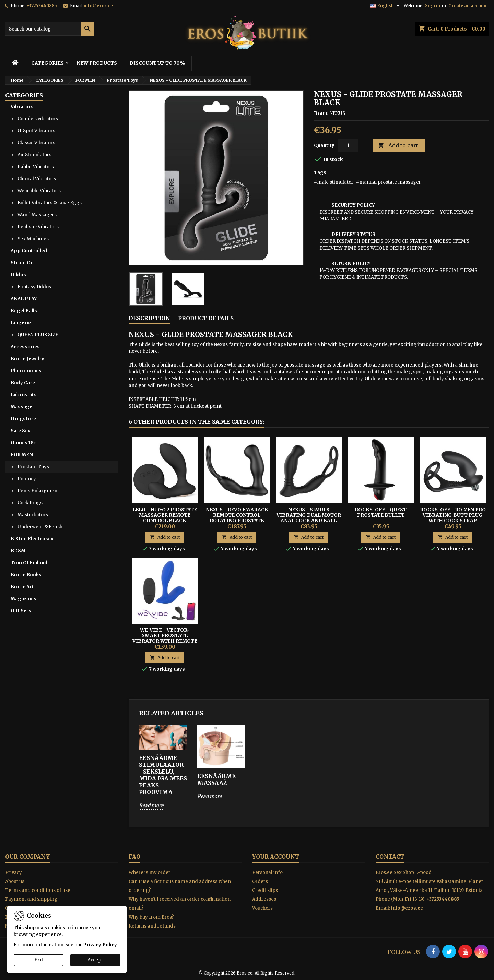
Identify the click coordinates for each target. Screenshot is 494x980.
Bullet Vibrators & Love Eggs (50, 203)
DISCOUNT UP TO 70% (157, 63)
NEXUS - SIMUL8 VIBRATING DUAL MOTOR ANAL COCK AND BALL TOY (309, 518)
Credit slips (265, 890)
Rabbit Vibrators (36, 167)
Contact (390, 857)
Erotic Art (22, 587)
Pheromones (26, 371)
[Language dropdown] (386, 6)
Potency (27, 479)
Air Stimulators (34, 155)
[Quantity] (348, 145)
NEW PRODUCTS (97, 63)
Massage (21, 407)
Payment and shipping (31, 899)
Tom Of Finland (29, 563)
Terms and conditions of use (38, 890)
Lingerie (21, 323)
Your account (276, 857)
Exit (39, 960)
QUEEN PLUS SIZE (38, 335)
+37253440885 (42, 6)
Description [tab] (149, 318)
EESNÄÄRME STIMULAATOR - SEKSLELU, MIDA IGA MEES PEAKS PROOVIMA (163, 775)
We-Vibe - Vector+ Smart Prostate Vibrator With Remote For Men (165, 638)
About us (15, 881)
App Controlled (29, 251)
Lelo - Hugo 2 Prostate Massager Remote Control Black (165, 515)
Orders (260, 881)
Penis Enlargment (38, 491)
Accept (95, 960)
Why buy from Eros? (151, 917)
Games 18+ (23, 443)
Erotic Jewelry (27, 359)
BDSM (18, 551)
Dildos (18, 275)
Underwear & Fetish (40, 527)
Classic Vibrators (36, 143)
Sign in (433, 6)
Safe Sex (21, 431)
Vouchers (262, 908)
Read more (151, 805)
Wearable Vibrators (39, 191)
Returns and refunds (152, 926)
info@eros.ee (98, 6)
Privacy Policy (100, 945)
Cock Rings (30, 503)
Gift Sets (21, 611)
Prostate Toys (33, 467)
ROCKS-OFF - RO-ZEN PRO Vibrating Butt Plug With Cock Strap (453, 515)
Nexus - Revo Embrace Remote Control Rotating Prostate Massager (237, 518)
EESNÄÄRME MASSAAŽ (216, 779)
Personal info (267, 873)
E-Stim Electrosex (32, 539)
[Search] (50, 29)
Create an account (468, 6)
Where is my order (150, 873)
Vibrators (22, 107)
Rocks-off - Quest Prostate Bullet (381, 512)
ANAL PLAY (24, 299)
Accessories (25, 347)
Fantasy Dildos (34, 287)
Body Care (23, 383)
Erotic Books (26, 575)
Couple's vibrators (38, 119)
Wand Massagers (37, 215)
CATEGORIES (48, 63)
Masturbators (33, 515)
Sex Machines (33, 239)
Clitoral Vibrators (37, 179)
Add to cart (398, 146)
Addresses (264, 899)
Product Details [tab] (206, 318)
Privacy (14, 873)
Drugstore (23, 419)
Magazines (23, 599)
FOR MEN (22, 455)
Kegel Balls (24, 311)
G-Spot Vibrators (36, 131)
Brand (321, 113)
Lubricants (24, 395)
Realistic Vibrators (38, 227)
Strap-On (22, 263)
